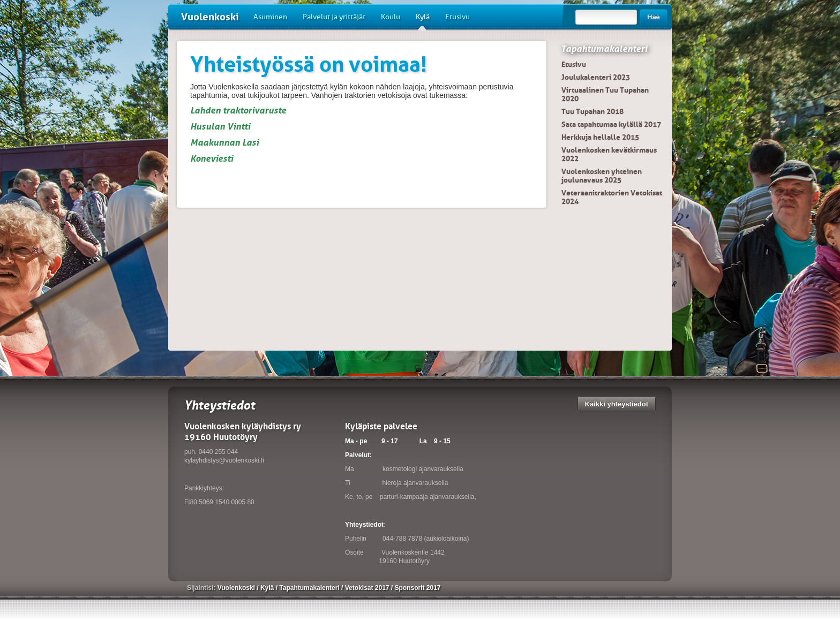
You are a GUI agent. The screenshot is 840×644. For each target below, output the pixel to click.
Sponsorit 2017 (418, 588)
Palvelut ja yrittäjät (334, 17)
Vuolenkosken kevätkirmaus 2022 (609, 154)
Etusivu (457, 17)
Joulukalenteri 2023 (596, 77)
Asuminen (270, 17)
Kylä (423, 21)
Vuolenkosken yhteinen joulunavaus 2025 (602, 176)
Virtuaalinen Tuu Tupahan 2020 (605, 94)
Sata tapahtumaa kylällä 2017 (611, 124)
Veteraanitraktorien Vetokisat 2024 (612, 197)
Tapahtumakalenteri (604, 49)
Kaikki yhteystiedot (617, 404)
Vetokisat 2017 (368, 588)
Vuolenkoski (210, 17)
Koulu (391, 17)
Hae (654, 17)
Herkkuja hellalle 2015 (600, 137)
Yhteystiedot (364, 525)
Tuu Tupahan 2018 (592, 111)
